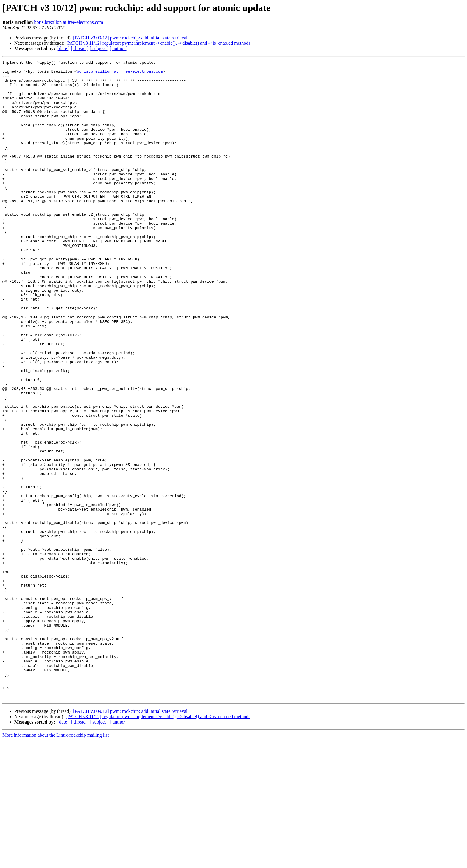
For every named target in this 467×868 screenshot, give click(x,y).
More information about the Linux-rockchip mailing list (56, 863)
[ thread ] (80, 48)
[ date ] (63, 48)
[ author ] (119, 48)
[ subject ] (99, 48)
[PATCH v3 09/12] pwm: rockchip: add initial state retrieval (130, 38)
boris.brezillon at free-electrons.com (69, 22)
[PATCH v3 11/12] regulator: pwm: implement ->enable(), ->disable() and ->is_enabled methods (158, 43)
